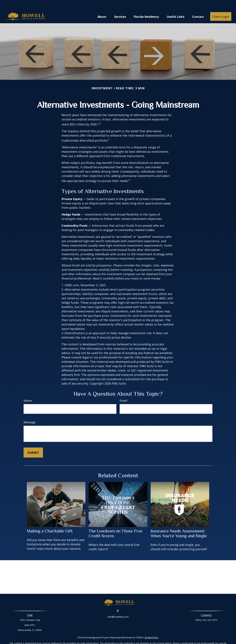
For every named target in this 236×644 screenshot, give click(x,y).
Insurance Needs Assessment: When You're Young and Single (179, 524)
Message (30, 412)
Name (28, 391)
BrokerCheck (151, 628)
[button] (102, 7)
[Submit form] (33, 443)
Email (123, 391)
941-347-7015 (210, 610)
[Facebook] (118, 601)
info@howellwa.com (118, 607)
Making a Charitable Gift (50, 521)
